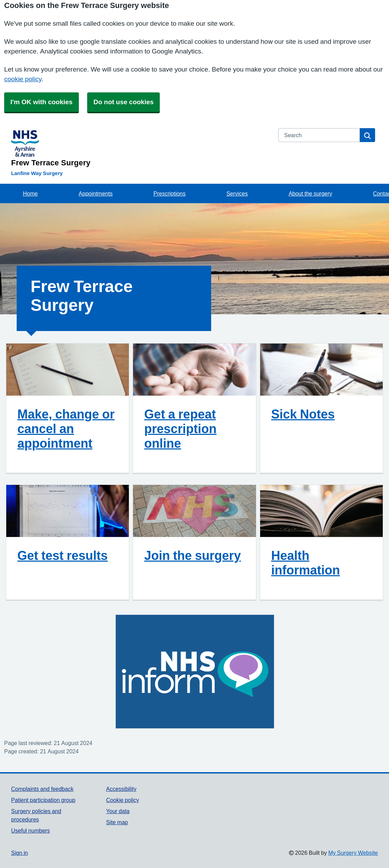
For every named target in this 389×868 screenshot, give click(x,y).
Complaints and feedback (42, 789)
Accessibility (121, 789)
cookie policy (23, 79)
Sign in (19, 853)
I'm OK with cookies (42, 102)
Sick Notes (303, 414)
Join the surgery (192, 555)
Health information (306, 563)
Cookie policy (123, 800)
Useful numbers (31, 830)
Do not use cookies (123, 102)
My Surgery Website (353, 853)
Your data (118, 811)
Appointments (96, 193)
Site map (117, 822)
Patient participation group (43, 800)
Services (237, 193)
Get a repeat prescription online (180, 429)
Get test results (63, 555)
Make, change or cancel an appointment (66, 429)
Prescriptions (169, 193)
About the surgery (310, 193)
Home (30, 193)
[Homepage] (140, 147)
